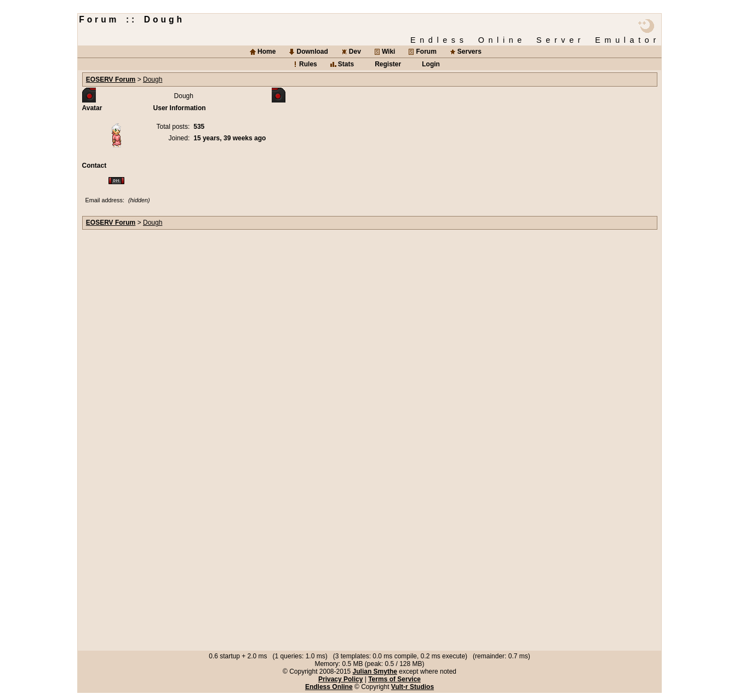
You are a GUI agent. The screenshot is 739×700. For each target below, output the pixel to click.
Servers (469, 52)
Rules (308, 64)
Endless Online (329, 687)
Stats (346, 64)
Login (431, 64)
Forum (426, 52)
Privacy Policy (340, 679)
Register (388, 64)
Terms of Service (394, 679)
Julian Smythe (375, 671)
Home (267, 52)
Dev (355, 52)
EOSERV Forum (111, 79)
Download (312, 52)
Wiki (389, 52)
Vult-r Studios (413, 687)
